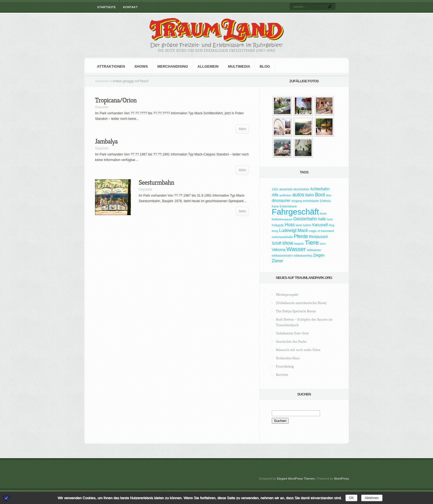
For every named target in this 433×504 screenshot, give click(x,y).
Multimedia (239, 66)
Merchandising (173, 66)
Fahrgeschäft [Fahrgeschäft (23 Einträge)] (295, 212)
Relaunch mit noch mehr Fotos (298, 350)
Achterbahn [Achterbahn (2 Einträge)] (320, 189)
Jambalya (106, 141)
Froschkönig (285, 366)
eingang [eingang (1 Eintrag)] (297, 201)
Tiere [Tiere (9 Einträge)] (312, 242)
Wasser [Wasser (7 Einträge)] (296, 249)
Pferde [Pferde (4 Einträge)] (301, 236)
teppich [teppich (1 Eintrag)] (299, 244)
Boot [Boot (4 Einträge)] (320, 195)
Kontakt (130, 7)
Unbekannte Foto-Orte (292, 333)
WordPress (342, 479)
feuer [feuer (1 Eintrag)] (323, 213)
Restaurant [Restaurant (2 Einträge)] (318, 237)
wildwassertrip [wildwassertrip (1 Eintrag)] (303, 255)
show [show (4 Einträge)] (288, 243)
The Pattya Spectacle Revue (296, 311)
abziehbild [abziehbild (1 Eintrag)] (286, 189)
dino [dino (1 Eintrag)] (329, 195)
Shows (141, 66)
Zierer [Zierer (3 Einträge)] (277, 261)
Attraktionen (111, 66)
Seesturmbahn (156, 183)
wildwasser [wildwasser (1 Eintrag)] (314, 250)
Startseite (107, 7)
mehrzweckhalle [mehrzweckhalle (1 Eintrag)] (282, 237)
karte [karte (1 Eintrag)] (299, 225)
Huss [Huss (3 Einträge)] (290, 225)
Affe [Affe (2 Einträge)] (275, 195)
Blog (265, 66)
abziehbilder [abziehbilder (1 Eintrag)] (301, 189)
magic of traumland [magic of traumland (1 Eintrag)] (321, 231)
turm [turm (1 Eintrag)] (323, 244)
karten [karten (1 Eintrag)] (307, 225)
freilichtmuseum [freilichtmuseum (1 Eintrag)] (282, 219)
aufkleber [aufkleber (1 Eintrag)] (286, 195)
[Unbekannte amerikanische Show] (301, 303)
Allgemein (208, 66)
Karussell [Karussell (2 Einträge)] (320, 225)
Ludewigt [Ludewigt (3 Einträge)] (288, 230)
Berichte (282, 375)
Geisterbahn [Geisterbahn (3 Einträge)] (305, 219)
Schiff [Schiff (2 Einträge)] (276, 243)
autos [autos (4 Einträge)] (298, 195)
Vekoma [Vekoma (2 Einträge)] (279, 250)
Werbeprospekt (287, 295)
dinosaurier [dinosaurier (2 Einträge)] (281, 201)
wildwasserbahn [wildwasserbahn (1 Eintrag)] (282, 255)
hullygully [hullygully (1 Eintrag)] (278, 225)
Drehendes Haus (288, 358)
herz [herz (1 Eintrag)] (330, 219)
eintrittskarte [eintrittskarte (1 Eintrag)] (311, 201)
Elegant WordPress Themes (296, 479)
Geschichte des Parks (291, 341)
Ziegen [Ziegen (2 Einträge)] (319, 255)
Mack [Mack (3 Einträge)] (303, 230)
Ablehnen (372, 498)
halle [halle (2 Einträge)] (322, 219)
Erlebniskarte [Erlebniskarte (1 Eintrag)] (288, 206)
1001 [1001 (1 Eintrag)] (275, 189)
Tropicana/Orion (116, 100)
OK (351, 498)
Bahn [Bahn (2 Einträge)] (310, 195)
